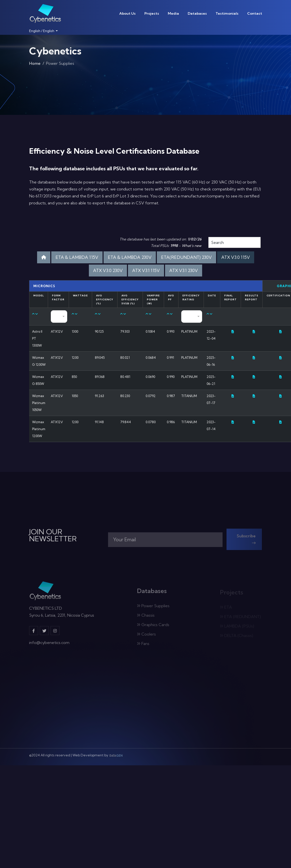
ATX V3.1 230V (184, 270)
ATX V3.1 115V (146, 270)
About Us (127, 13)
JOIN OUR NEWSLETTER (53, 535)
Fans (143, 645)
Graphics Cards (153, 626)
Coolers (146, 636)
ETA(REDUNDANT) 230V (186, 257)
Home (35, 64)
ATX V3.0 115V (236, 257)
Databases (197, 13)
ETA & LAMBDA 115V (77, 257)
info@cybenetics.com (49, 644)
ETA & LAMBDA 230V (130, 257)
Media (173, 13)
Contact (255, 13)
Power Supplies (153, 607)
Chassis (146, 617)
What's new (192, 246)
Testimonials (227, 13)
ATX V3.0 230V (108, 270)
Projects (152, 13)
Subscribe (246, 541)
